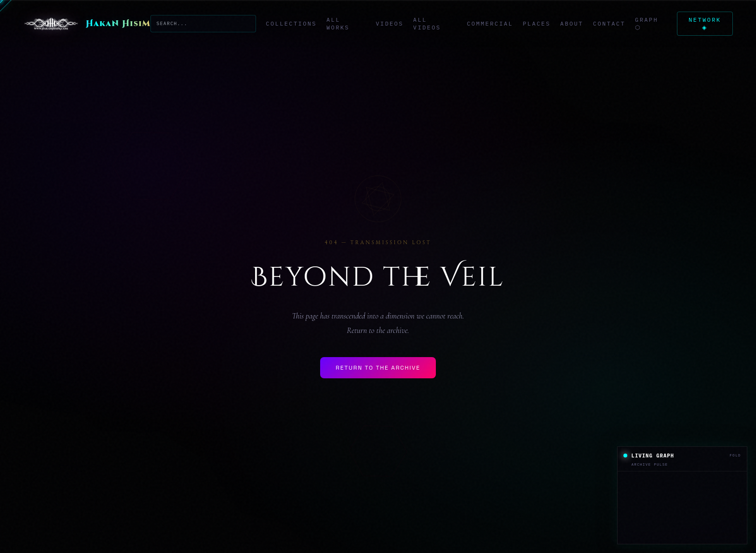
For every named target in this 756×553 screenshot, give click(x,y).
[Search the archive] (203, 23)
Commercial (488, 23)
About (570, 23)
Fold (735, 455)
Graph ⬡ (645, 23)
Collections (290, 23)
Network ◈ (704, 23)
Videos (389, 23)
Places (535, 23)
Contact (607, 23)
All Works (337, 23)
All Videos (426, 23)
